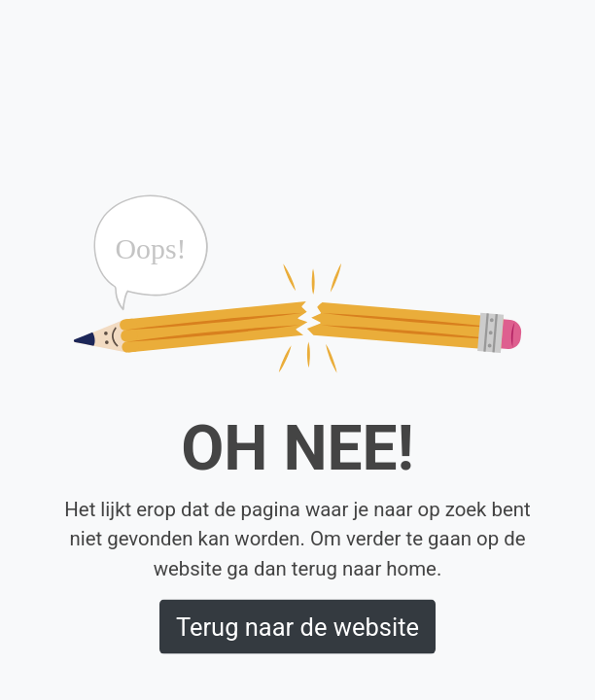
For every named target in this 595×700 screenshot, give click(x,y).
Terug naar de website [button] (297, 626)
